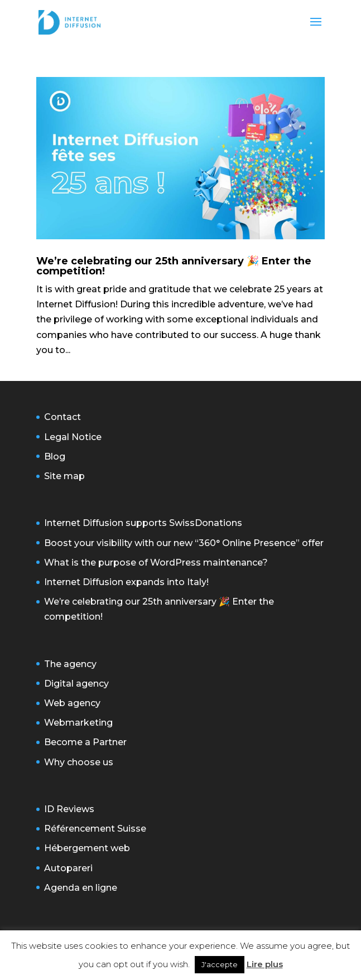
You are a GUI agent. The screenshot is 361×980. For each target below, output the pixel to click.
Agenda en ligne (81, 888)
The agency (70, 664)
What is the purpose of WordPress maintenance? (156, 563)
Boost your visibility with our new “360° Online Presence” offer (184, 543)
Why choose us (79, 762)
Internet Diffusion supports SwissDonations (143, 523)
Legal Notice (73, 437)
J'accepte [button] (220, 964)
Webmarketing (78, 723)
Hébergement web (87, 848)
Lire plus (265, 964)
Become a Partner (85, 742)
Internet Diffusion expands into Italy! (126, 582)
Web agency (72, 703)
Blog (55, 457)
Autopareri (68, 868)
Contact (62, 417)
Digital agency (76, 684)
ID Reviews (69, 809)
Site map (64, 476)
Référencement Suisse (95, 829)
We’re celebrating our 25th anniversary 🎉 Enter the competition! (174, 266)
